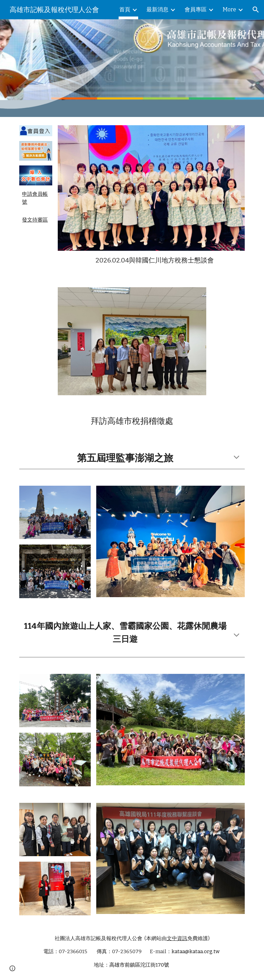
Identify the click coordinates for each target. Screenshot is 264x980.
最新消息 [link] (157, 9)
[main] (36, 198)
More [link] (229, 9)
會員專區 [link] (196, 9)
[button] (256, 10)
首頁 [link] (125, 9)
